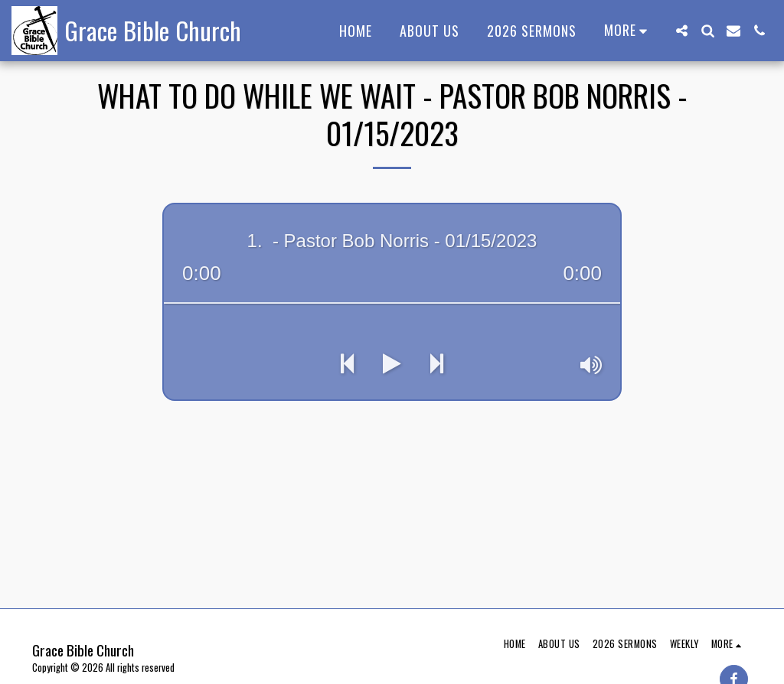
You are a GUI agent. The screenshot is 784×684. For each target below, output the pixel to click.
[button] (681, 31)
